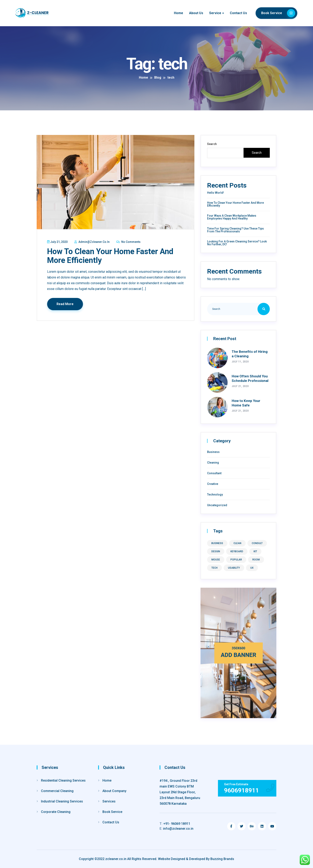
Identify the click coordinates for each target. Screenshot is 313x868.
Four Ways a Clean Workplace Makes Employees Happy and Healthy (232, 217)
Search (212, 144)
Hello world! (215, 193)
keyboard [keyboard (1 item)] (237, 551)
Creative (213, 484)
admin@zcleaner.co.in (92, 242)
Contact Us (238, 13)
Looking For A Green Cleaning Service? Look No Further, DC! (237, 243)
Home (179, 13)
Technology (215, 495)
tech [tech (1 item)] (214, 568)
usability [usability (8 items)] (234, 568)
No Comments (129, 242)
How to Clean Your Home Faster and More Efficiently (110, 256)
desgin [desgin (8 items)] (216, 551)
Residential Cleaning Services (63, 780)
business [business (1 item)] (217, 543)
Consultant (214, 473)
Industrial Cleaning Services (62, 801)
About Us (196, 13)
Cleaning (213, 463)
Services (109, 801)
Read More (65, 304)
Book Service (278, 13)
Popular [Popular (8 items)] (236, 560)
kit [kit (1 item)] (255, 551)
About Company (114, 791)
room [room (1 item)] (256, 560)
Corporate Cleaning (56, 812)
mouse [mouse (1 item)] (216, 560)
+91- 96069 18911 (175, 824)
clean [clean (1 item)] (237, 543)
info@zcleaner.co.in (176, 829)
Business (213, 452)
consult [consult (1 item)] (257, 543)
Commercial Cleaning (57, 791)
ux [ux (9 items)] (252, 568)
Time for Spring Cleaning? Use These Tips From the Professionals (235, 230)
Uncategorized (217, 505)
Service (215, 13)
